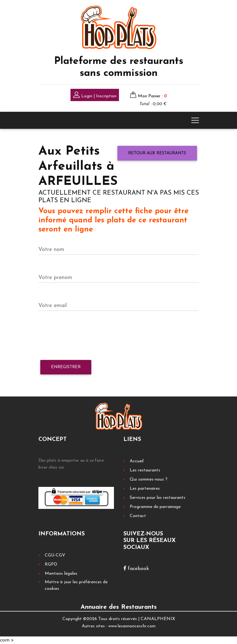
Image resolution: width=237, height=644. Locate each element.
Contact (138, 516)
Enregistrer (66, 367)
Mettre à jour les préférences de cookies (76, 585)
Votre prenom (55, 278)
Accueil (137, 461)
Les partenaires (145, 489)
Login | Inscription (95, 96)
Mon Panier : (152, 96)
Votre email (53, 306)
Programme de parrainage (155, 507)
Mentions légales (61, 574)
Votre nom (51, 250)
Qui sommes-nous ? (149, 479)
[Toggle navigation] (195, 120)
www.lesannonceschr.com (132, 626)
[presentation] (86, 336)
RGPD (51, 564)
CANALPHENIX (158, 619)
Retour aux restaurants (157, 153)
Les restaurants (145, 470)
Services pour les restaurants (158, 498)
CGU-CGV (55, 555)
